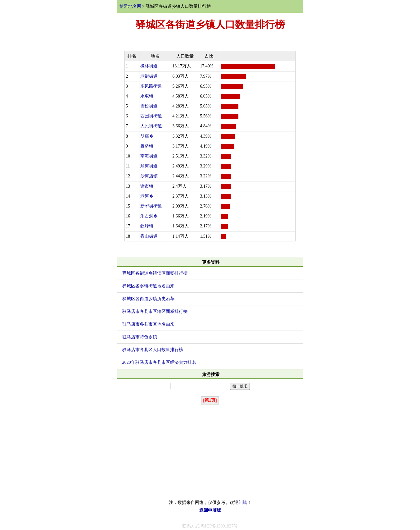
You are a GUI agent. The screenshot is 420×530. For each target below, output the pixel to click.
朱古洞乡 (149, 216)
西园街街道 (151, 116)
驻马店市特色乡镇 (140, 337)
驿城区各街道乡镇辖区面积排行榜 (155, 273)
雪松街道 (149, 106)
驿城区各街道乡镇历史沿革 (148, 299)
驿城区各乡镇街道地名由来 (148, 286)
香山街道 (149, 236)
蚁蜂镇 (147, 226)
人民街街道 (151, 126)
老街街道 (149, 76)
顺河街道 (149, 166)
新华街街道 (151, 206)
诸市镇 (147, 186)
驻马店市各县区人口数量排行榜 (153, 350)
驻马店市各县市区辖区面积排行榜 (155, 311)
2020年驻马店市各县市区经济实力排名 (159, 362)
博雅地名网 (130, 6)
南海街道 (149, 156)
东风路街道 (151, 86)
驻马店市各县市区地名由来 (148, 324)
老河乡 (147, 196)
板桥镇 (147, 146)
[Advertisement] (210, 452)
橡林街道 (149, 66)
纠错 (243, 503)
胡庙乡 (147, 136)
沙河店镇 (149, 176)
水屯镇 (147, 96)
